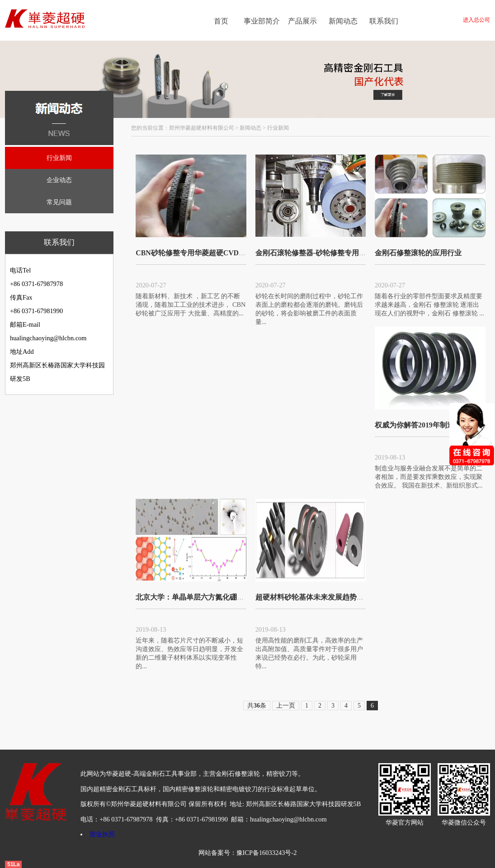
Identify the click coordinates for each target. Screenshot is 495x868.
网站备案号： (217, 853)
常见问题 (59, 202)
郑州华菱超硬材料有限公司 (202, 128)
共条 (257, 706)
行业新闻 (59, 158)
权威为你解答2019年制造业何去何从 (433, 425)
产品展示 (302, 21)
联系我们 (384, 21)
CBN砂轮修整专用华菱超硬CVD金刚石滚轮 (205, 253)
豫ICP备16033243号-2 (267, 853)
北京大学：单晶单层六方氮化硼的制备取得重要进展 (219, 597)
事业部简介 (262, 21)
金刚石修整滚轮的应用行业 (418, 253)
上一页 (286, 706)
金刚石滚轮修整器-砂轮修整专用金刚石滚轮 (325, 253)
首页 (221, 21)
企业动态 (59, 180)
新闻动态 (343, 21)
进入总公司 (476, 20)
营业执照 (102, 834)
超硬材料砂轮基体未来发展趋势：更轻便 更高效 (332, 597)
